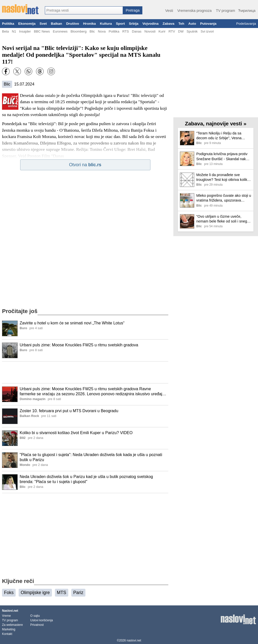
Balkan (57, 24)
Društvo (72, 24)
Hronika (90, 24)
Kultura (106, 24)
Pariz (78, 593)
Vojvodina (150, 24)
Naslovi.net (10, 611)
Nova (102, 31)
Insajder (25, 31)
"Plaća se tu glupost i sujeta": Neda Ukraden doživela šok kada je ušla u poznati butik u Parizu (91, 457)
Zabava (168, 24)
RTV (172, 31)
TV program (225, 11)
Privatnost (37, 625)
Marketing (9, 629)
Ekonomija (27, 24)
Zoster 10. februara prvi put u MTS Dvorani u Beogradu (69, 411)
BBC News (42, 31)
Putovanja (208, 24)
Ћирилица (247, 11)
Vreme (6, 616)
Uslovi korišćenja (42, 620)
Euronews (60, 31)
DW (181, 31)
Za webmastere (12, 625)
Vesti (169, 11)
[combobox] (84, 10)
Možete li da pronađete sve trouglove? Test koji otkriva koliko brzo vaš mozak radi (223, 177)
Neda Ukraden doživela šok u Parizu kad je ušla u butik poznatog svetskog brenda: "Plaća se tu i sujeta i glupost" (86, 479)
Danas (137, 31)
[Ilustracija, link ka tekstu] (10, 329)
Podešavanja (246, 24)
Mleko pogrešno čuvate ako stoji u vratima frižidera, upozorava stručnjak (224, 198)
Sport (120, 24)
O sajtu (35, 616)
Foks (9, 593)
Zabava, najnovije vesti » (216, 123)
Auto (192, 24)
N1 (14, 31)
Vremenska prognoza (195, 11)
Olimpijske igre (35, 593)
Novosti (150, 31)
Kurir (162, 31)
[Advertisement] (85, 372)
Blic (92, 31)
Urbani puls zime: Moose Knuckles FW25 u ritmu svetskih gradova (79, 345)
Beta (5, 31)
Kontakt (7, 634)
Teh (181, 24)
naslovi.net (134, 640)
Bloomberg (78, 31)
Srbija (134, 24)
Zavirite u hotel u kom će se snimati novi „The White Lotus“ (72, 323)
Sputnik (192, 31)
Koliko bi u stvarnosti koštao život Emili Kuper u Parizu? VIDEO (76, 433)
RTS (125, 31)
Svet (43, 24)
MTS (62, 593)
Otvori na (85, 165)
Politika (8, 24)
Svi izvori (207, 31)
